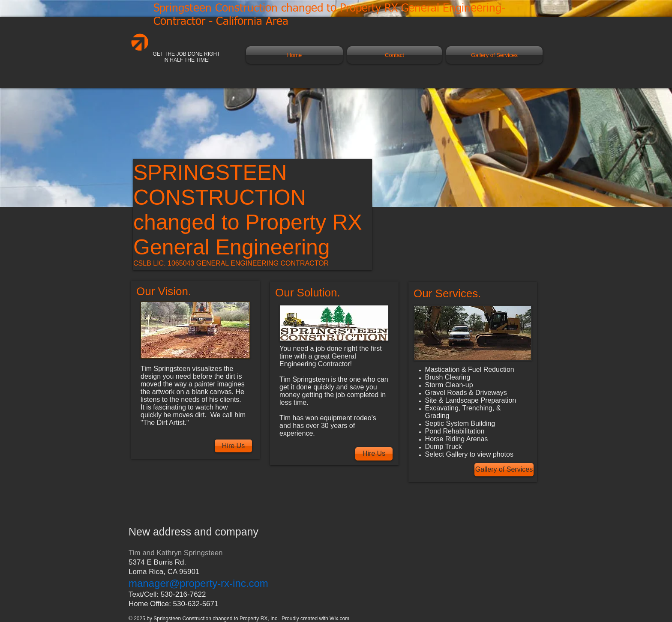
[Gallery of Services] (504, 470)
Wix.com (339, 619)
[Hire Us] (233, 446)
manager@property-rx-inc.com (198, 583)
